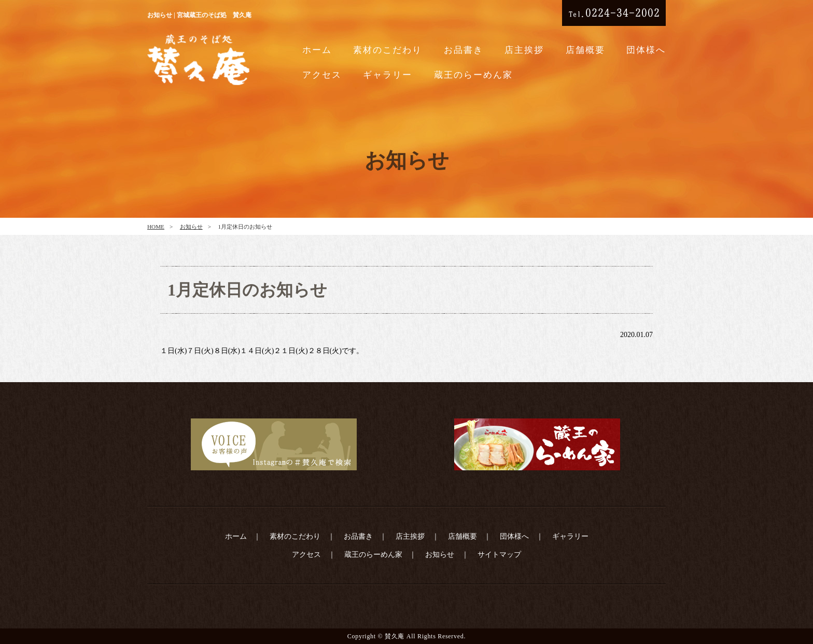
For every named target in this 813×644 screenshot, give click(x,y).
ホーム (317, 50)
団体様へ (646, 50)
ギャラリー (388, 75)
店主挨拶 (524, 50)
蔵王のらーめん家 (473, 75)
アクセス (322, 75)
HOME (156, 227)
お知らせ (191, 227)
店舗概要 (585, 50)
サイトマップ (499, 555)
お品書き (464, 50)
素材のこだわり (388, 50)
